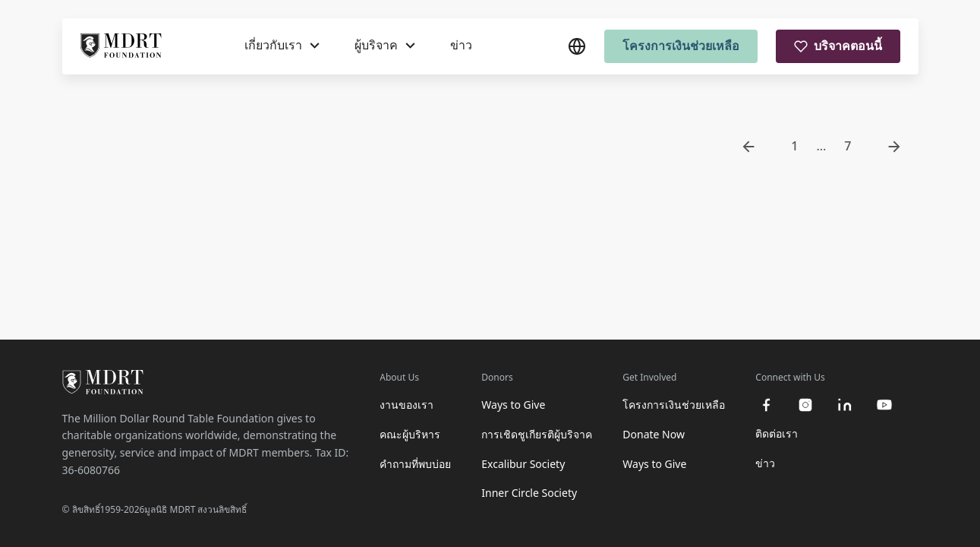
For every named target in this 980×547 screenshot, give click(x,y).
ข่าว (461, 45)
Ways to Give (513, 405)
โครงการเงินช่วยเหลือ (681, 46)
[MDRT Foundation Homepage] (121, 46)
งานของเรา (406, 405)
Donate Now (654, 434)
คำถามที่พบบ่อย (415, 464)
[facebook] (766, 405)
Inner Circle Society (529, 493)
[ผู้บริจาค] (385, 46)
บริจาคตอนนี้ (838, 46)
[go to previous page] (748, 147)
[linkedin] (845, 405)
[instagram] (805, 405)
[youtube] (884, 405)
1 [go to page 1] (794, 146)
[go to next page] (894, 147)
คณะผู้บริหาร (410, 434)
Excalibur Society (523, 464)
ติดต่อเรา (777, 433)
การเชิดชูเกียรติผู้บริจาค (537, 434)
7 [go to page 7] (848, 146)
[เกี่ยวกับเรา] (282, 46)
